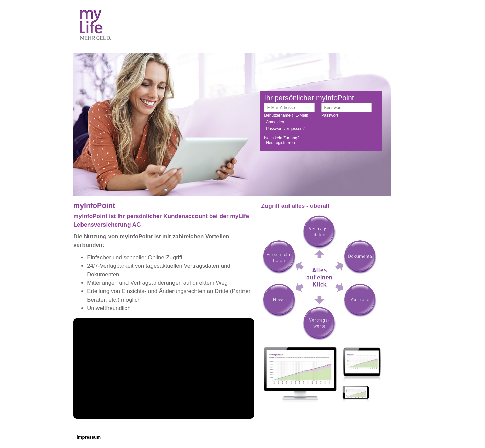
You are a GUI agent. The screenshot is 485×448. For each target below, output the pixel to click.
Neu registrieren (280, 143)
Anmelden (275, 122)
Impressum (89, 437)
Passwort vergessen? (285, 129)
